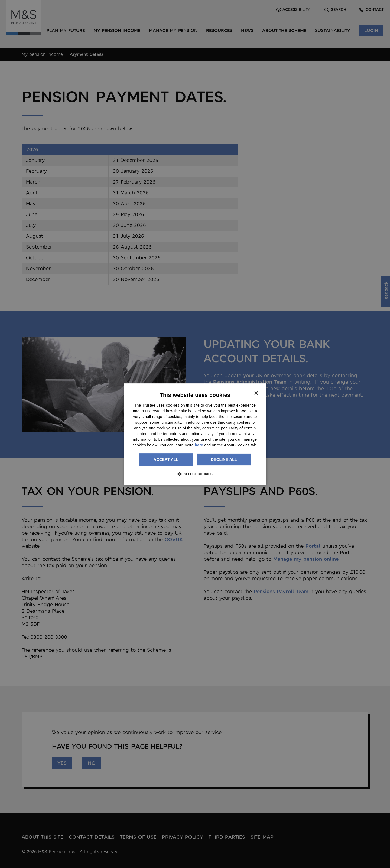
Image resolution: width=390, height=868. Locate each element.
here (199, 445)
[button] (195, 474)
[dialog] (195, 434)
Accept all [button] (166, 459)
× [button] (256, 394)
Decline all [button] (224, 459)
